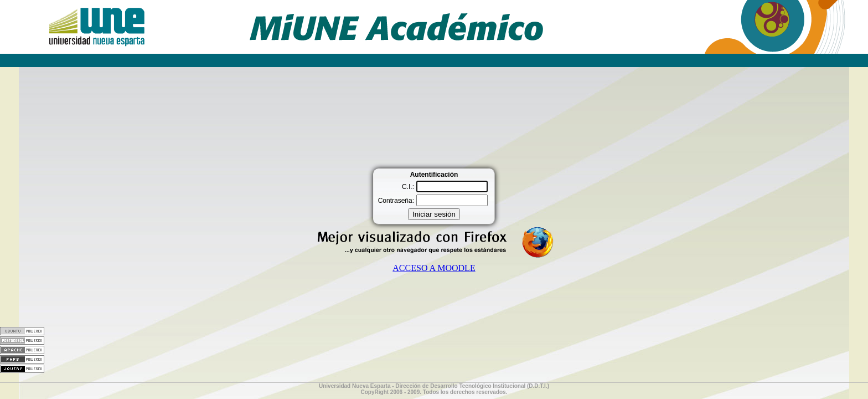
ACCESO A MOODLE (434, 268)
